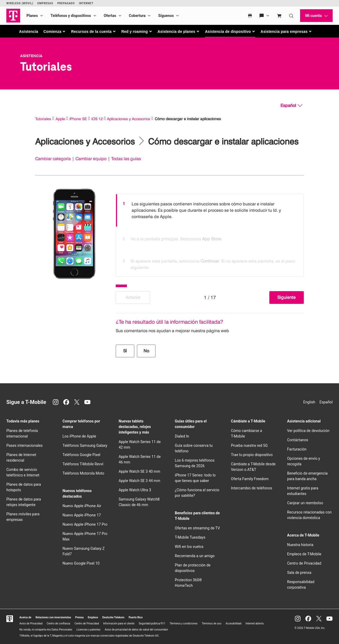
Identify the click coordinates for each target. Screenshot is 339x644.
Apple (60, 119)
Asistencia (29, 31)
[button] (55, 31)
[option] (210, 210)
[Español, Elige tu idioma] (291, 106)
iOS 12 (97, 119)
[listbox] (210, 234)
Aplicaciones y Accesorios (129, 119)
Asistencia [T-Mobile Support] (31, 56)
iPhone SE (78, 119)
